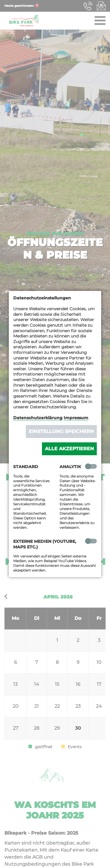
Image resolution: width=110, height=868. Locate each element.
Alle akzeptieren (69, 449)
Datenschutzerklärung (38, 418)
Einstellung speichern (61, 431)
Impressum (76, 418)
